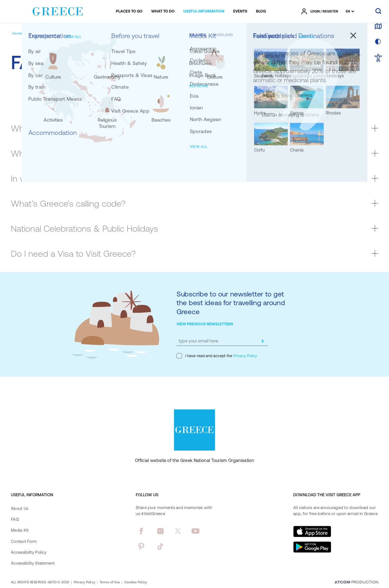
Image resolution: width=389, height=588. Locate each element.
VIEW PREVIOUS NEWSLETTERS (205, 324)
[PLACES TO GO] (129, 11)
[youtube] (195, 531)
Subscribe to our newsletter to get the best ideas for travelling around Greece (231, 303)
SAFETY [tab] (111, 94)
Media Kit (20, 530)
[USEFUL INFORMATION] (204, 11)
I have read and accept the (217, 356)
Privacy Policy (245, 356)
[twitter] (178, 531)
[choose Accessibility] (378, 58)
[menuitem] (129, 11)
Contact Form (24, 541)
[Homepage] (21, 33)
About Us (20, 508)
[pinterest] (141, 546)
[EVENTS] (240, 11)
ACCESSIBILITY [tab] (212, 94)
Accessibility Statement (33, 563)
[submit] (263, 341)
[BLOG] (261, 11)
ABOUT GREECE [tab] (58, 94)
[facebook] (141, 531)
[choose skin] (378, 42)
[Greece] (58, 10)
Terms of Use (110, 582)
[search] (378, 11)
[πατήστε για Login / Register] (320, 11)
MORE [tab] (342, 94)
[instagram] (160, 531)
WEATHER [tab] (158, 94)
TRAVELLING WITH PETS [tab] (282, 94)
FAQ (15, 519)
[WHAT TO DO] (163, 11)
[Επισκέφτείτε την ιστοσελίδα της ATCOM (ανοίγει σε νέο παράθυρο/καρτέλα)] (356, 583)
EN (348, 11)
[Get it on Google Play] (312, 547)
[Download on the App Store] (312, 531)
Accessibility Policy (29, 552)
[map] (378, 27)
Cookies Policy (136, 582)
